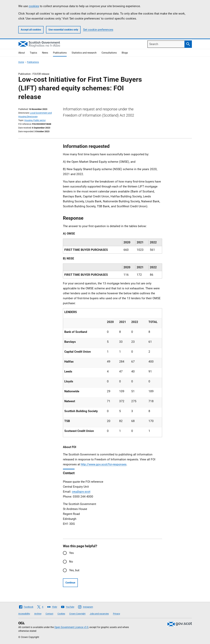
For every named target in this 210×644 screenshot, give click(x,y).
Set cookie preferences (98, 30)
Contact (49, 614)
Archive (38, 614)
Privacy (117, 614)
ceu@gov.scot (81, 492)
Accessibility (24, 614)
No (71, 562)
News (45, 53)
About (22, 53)
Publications (60, 53)
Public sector (40, 120)
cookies (34, 6)
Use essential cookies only (63, 30)
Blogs (125, 53)
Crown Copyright (77, 614)
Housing (28, 120)
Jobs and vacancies (99, 614)
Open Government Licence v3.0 (71, 627)
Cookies (61, 614)
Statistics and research (84, 53)
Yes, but (74, 570)
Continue (70, 583)
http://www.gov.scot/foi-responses (104, 464)
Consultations (109, 53)
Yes (71, 553)
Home (21, 62)
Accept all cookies (31, 30)
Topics (33, 53)
